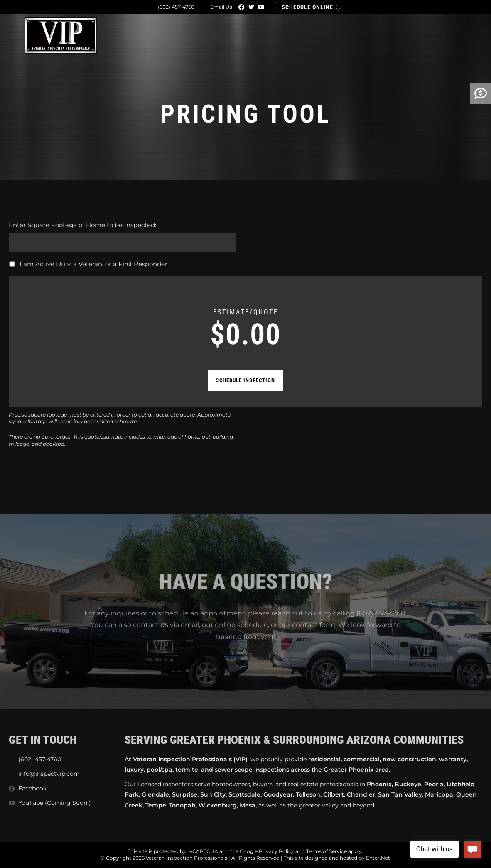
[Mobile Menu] (462, 34)
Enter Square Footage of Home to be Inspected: (82, 225)
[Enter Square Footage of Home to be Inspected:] (123, 242)
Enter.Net (378, 858)
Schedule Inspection (245, 380)
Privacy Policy (276, 851)
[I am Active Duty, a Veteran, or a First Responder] (12, 264)
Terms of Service (327, 851)
